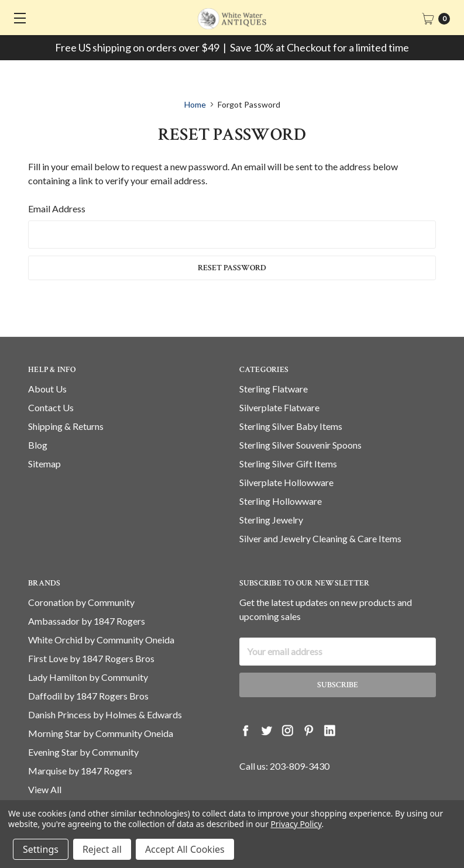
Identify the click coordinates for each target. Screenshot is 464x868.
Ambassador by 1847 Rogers (87, 621)
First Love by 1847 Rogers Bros (91, 658)
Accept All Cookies (185, 849)
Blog (38, 445)
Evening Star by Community (83, 752)
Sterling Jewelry (271, 520)
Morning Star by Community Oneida (101, 733)
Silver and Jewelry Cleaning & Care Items (320, 538)
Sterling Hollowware (281, 501)
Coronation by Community (81, 602)
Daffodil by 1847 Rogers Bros (88, 696)
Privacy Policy (296, 824)
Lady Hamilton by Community (88, 677)
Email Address (57, 209)
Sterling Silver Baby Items (291, 426)
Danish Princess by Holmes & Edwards (105, 714)
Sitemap (44, 464)
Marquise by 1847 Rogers (80, 771)
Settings (41, 849)
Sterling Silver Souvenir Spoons (300, 445)
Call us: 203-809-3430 (284, 766)
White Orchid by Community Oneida (101, 640)
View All (45, 789)
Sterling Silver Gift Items (288, 464)
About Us (47, 389)
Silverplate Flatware (279, 407)
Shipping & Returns (66, 426)
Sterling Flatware (274, 389)
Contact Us (51, 407)
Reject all (102, 849)
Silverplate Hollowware (286, 482)
